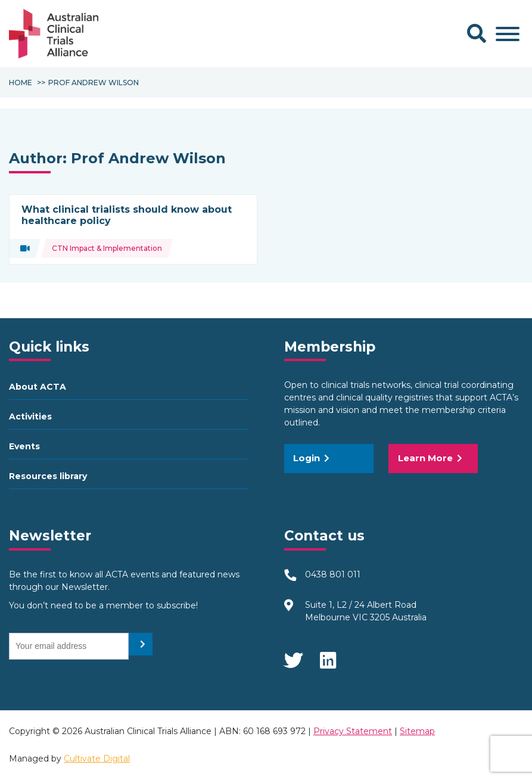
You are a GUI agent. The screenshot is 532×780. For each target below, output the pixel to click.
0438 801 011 (333, 574)
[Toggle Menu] (508, 34)
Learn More (430, 458)
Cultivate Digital (97, 759)
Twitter (293, 657)
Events (24, 446)
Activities (30, 417)
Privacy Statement (353, 731)
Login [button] (311, 458)
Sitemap (417, 731)
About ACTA (38, 387)
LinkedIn (329, 657)
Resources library (48, 476)
